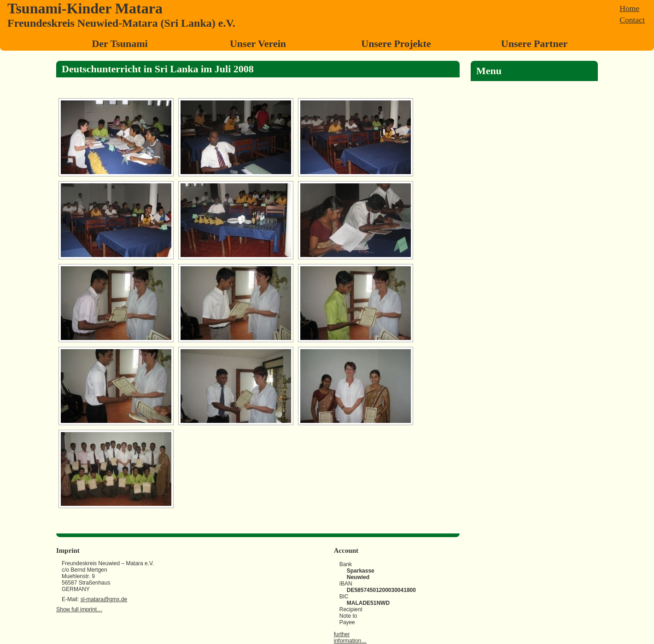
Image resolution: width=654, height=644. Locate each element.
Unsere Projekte (396, 44)
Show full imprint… (79, 609)
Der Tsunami (120, 44)
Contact (632, 20)
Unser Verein (258, 44)
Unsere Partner (534, 44)
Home (629, 8)
